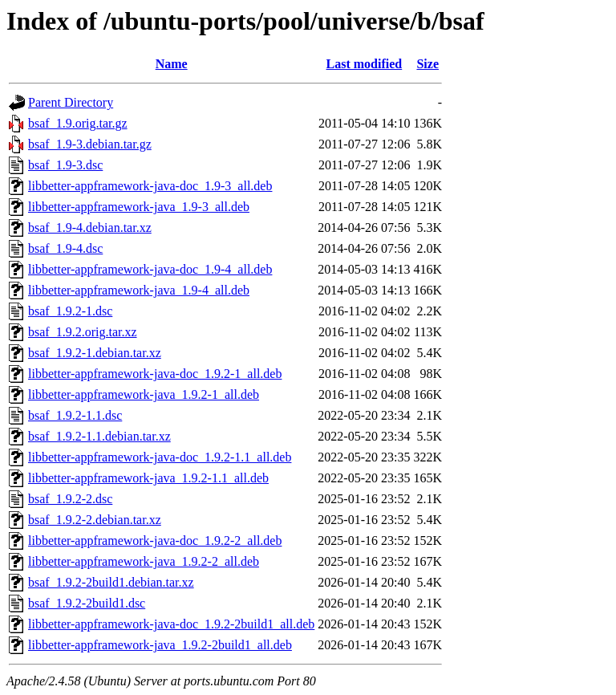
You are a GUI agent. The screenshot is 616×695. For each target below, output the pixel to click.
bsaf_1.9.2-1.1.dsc (75, 415)
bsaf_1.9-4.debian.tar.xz (90, 228)
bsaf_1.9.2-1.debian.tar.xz (95, 353)
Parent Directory (71, 102)
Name (172, 64)
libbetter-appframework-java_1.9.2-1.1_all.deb (148, 478)
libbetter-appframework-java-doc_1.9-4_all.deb (150, 269)
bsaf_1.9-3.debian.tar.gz (90, 144)
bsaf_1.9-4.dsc (65, 248)
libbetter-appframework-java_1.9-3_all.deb (139, 207)
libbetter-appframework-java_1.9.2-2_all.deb (144, 561)
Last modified (365, 64)
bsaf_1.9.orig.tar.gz (78, 123)
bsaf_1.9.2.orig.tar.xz (83, 332)
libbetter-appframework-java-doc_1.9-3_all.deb (150, 186)
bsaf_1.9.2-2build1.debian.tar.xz (111, 582)
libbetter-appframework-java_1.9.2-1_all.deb (144, 394)
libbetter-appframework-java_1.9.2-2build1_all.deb (160, 645)
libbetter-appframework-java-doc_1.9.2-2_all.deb (155, 541)
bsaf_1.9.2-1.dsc (70, 311)
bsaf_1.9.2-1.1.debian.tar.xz (99, 436)
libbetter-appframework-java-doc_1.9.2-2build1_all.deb (171, 624)
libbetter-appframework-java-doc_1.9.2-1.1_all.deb (160, 457)
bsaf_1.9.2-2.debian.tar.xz (95, 520)
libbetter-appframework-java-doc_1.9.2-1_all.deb (155, 374)
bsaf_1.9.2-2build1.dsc (87, 603)
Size (428, 64)
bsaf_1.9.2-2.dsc (70, 499)
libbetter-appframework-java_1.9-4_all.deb (139, 290)
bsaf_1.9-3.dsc (65, 165)
